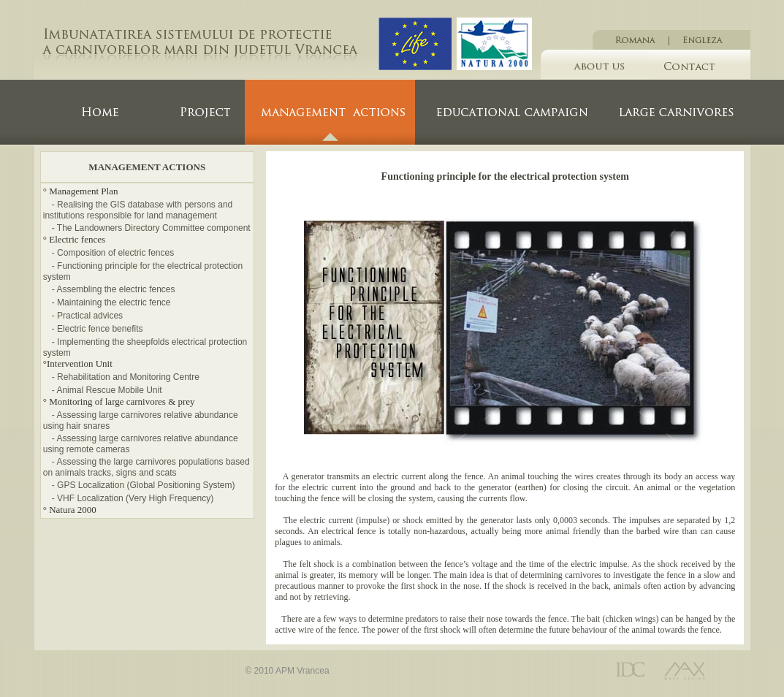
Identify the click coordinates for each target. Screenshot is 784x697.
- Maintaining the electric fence (111, 302)
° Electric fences (74, 239)
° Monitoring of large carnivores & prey (119, 401)
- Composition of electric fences (113, 253)
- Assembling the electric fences (114, 289)
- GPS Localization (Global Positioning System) (144, 485)
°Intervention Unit (78, 363)
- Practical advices (87, 316)
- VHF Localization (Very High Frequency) (133, 498)
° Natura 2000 (70, 510)
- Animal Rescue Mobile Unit (107, 390)
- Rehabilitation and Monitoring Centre (126, 377)
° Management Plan (81, 191)
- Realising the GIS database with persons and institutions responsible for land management (138, 210)
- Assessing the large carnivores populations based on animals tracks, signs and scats (146, 467)
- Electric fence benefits (98, 329)
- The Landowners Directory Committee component (151, 228)
